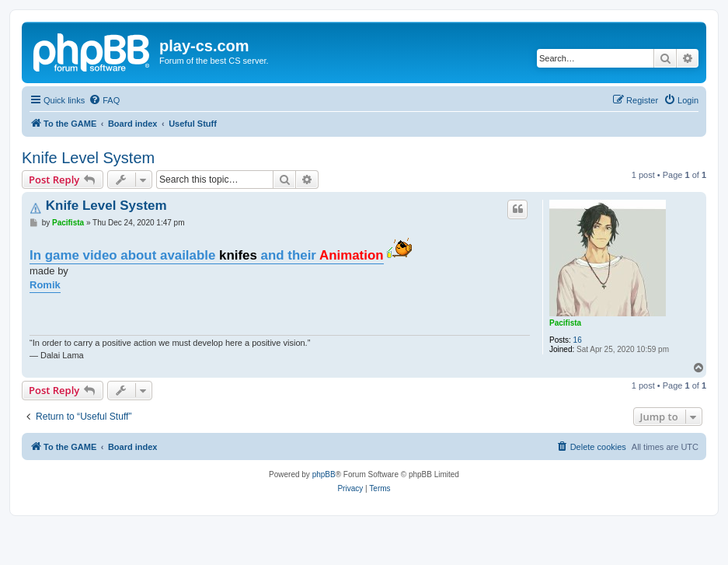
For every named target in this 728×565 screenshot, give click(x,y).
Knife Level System (88, 158)
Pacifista (565, 323)
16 (578, 340)
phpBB (324, 474)
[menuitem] (104, 100)
